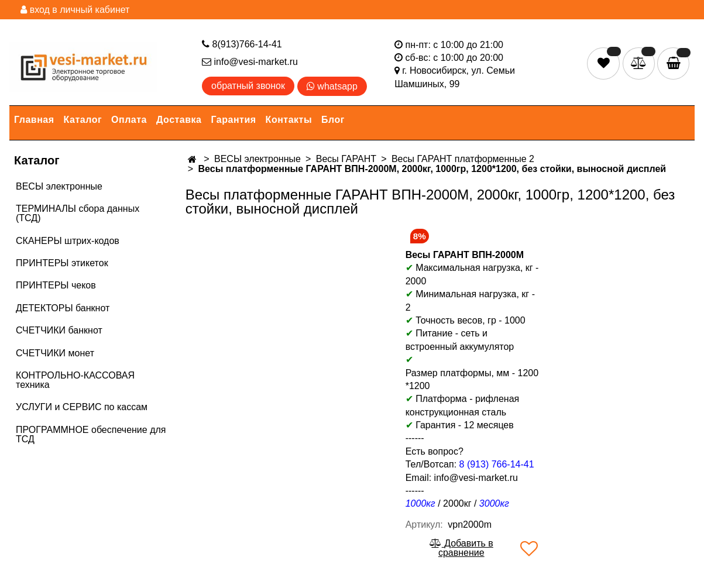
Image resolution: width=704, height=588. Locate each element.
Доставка (179, 120)
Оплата (129, 120)
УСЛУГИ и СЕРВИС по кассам (82, 407)
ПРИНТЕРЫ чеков (56, 285)
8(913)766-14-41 (242, 44)
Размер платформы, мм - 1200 (472, 373)
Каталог (83, 120)
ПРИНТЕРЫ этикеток (62, 263)
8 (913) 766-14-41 (497, 464)
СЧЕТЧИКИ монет (55, 353)
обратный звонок (248, 86)
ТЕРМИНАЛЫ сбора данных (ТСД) (78, 213)
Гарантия (234, 120)
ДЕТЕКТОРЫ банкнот (63, 308)
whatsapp (332, 86)
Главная (34, 120)
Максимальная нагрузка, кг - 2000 (472, 274)
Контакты (289, 120)
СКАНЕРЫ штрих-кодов (68, 241)
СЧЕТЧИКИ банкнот (59, 330)
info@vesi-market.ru (250, 62)
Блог (333, 120)
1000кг (420, 503)
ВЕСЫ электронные (59, 186)
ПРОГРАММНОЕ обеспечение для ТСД (91, 434)
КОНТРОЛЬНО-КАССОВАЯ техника (75, 380)
